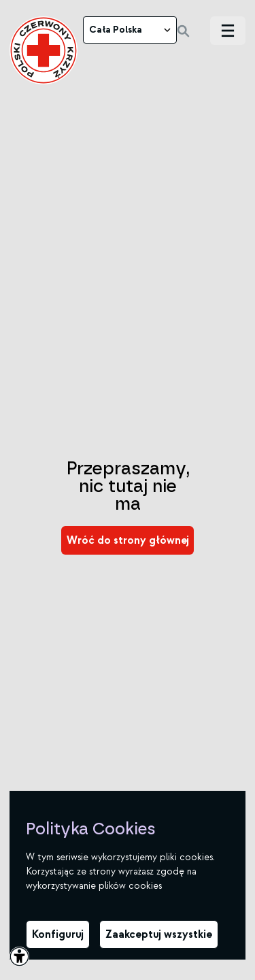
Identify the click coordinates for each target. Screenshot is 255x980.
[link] (44, 50)
